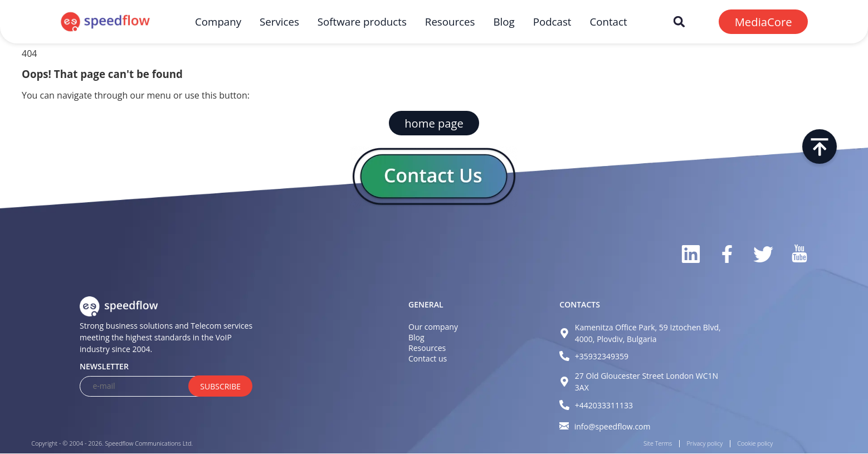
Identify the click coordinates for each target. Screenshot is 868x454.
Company (218, 21)
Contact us (428, 358)
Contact (608, 21)
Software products (362, 21)
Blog (504, 21)
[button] (679, 21)
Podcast (552, 21)
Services (279, 21)
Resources (450, 21)
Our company (433, 327)
